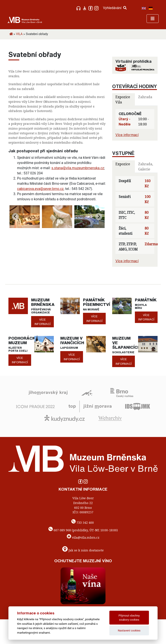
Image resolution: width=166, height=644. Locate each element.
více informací (43, 322)
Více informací (127, 135)
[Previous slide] (15, 217)
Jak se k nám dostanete (86, 550)
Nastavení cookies (129, 630)
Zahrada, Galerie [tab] (146, 167)
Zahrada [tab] (145, 97)
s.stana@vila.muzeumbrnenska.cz (78, 168)
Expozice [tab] (123, 164)
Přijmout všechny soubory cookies (129, 618)
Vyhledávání (115, 8)
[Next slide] (99, 217)
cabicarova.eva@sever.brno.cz (40, 189)
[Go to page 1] (57, 225)
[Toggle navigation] (153, 19)
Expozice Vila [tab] (123, 100)
